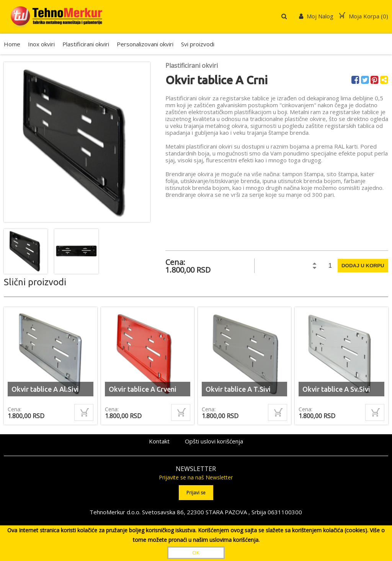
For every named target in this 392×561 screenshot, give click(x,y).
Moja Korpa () (364, 16)
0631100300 (285, 512)
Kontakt (159, 441)
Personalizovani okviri (145, 44)
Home (12, 44)
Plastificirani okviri (86, 44)
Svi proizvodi (198, 44)
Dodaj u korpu (363, 266)
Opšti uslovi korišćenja (214, 441)
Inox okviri (41, 44)
